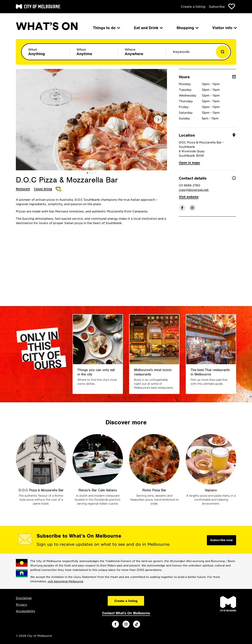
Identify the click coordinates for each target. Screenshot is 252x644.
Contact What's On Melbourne (126, 613)
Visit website (189, 197)
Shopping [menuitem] (187, 28)
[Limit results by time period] (94, 52)
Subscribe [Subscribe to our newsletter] (217, 7)
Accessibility (26, 611)
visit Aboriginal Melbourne (65, 581)
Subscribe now (221, 540)
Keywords (181, 52)
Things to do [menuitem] (106, 28)
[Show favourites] (232, 6)
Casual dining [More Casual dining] (43, 189)
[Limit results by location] (142, 52)
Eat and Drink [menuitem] (148, 28)
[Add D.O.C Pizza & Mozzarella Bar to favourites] (59, 189)
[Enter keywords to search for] (190, 54)
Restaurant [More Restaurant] (23, 189)
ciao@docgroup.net (194, 190)
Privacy (21, 605)
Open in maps (189, 163)
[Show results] (222, 52)
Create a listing (193, 7)
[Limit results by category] (46, 52)
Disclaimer (24, 598)
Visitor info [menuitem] (224, 28)
